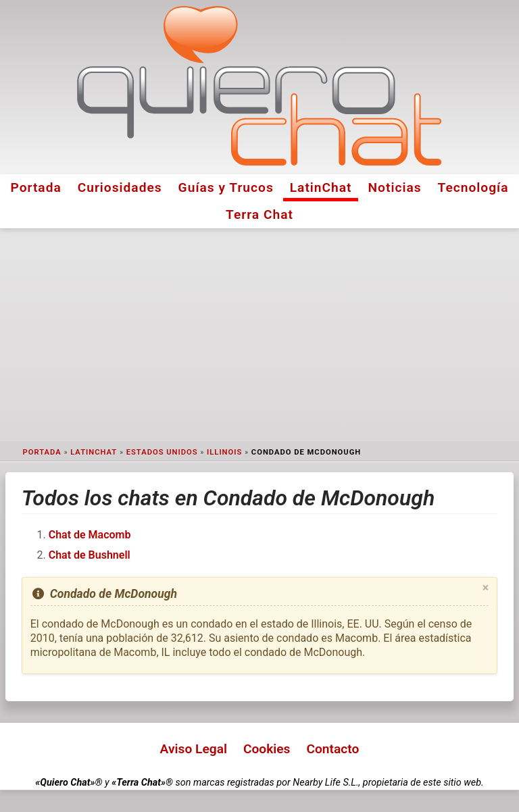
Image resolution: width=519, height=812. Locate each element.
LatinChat (321, 187)
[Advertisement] (259, 335)
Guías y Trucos (226, 187)
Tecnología (473, 187)
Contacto (332, 749)
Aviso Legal (194, 749)
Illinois (224, 452)
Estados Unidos (162, 452)
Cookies (267, 749)
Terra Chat (259, 214)
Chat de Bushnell (90, 555)
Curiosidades (120, 187)
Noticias (395, 187)
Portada (35, 187)
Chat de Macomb (90, 535)
